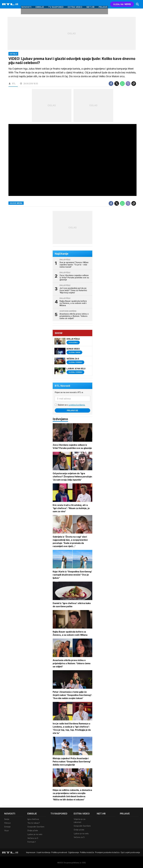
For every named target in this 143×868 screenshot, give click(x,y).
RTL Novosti (63, 386)
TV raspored (56, 4)
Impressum (31, 851)
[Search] (137, 4)
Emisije (40, 4)
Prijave (103, 4)
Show (59, 333)
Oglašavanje (74, 851)
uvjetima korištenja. (77, 405)
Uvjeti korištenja (43, 851)
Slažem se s (72, 405)
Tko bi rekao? (34, 823)
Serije (7, 819)
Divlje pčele (33, 830)
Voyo (7, 830)
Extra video (75, 4)
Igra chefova (33, 819)
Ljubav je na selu (35, 834)
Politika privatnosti (59, 851)
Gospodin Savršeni (36, 827)
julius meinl (16, 203)
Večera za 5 (33, 837)
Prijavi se (73, 411)
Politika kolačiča (87, 851)
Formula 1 (31, 841)
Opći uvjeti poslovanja (130, 851)
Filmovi (7, 823)
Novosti (26, 4)
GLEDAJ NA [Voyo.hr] (122, 4)
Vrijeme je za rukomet (79, 821)
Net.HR (90, 4)
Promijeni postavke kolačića (107, 851)
